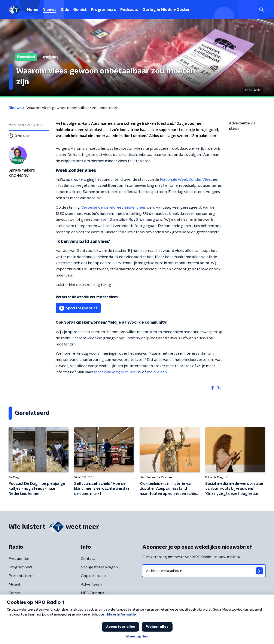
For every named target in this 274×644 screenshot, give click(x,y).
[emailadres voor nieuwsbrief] (204, 571)
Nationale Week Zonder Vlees (186, 180)
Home (33, 10)
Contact (88, 559)
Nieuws (49, 10)
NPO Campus (92, 593)
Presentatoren (22, 576)
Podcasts (129, 10)
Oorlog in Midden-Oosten (166, 10)
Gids (65, 10)
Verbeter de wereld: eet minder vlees (113, 208)
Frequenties (19, 559)
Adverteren (91, 584)
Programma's (103, 10)
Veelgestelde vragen (99, 567)
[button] (261, 10)
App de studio (93, 576)
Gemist (80, 10)
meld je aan (157, 372)
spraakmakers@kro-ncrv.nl (117, 372)
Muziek (15, 584)
